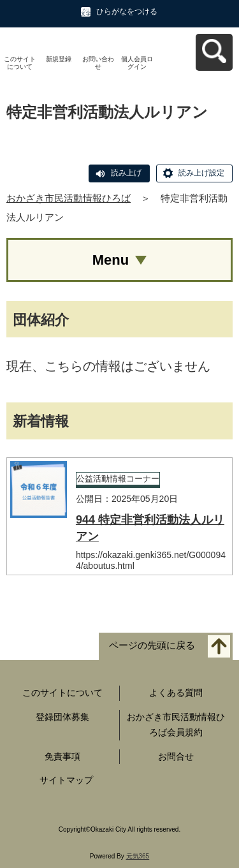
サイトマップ (66, 780)
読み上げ (126, 173)
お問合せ (176, 756)
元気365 (138, 856)
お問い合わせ (98, 63)
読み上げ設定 (201, 173)
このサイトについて (20, 63)
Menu (111, 260)
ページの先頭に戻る (152, 646)
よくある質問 (176, 693)
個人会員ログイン (137, 63)
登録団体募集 (62, 717)
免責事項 (62, 756)
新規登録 (59, 59)
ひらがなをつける (127, 11)
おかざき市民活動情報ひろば (69, 198)
